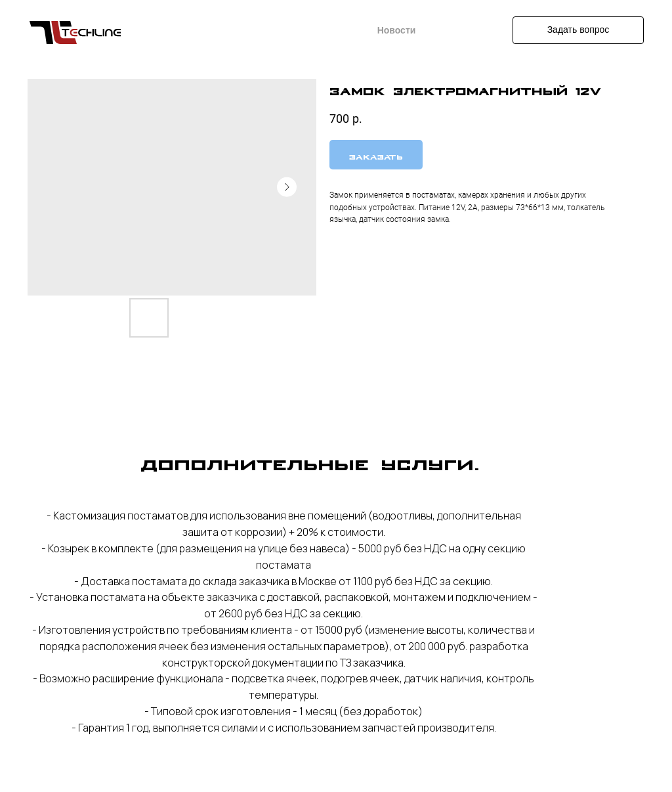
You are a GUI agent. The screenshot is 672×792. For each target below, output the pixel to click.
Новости (397, 30)
